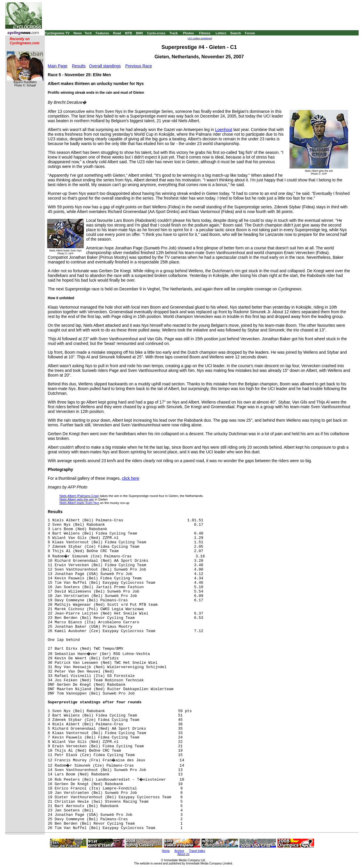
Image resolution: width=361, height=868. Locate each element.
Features (103, 33)
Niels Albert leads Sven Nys (79, 503)
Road (117, 33)
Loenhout (224, 130)
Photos (188, 33)
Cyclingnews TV (57, 33)
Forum (250, 33)
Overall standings (105, 66)
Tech (88, 33)
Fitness (205, 33)
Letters (221, 33)
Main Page (58, 66)
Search (236, 33)
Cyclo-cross (156, 33)
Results (79, 66)
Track (174, 33)
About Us (183, 854)
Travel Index (197, 851)
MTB (129, 33)
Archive (179, 851)
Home (166, 851)
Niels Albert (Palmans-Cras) (79, 496)
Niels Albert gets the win (77, 499)
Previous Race (139, 66)
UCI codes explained (200, 38)
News (78, 33)
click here (131, 478)
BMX (139, 33)
